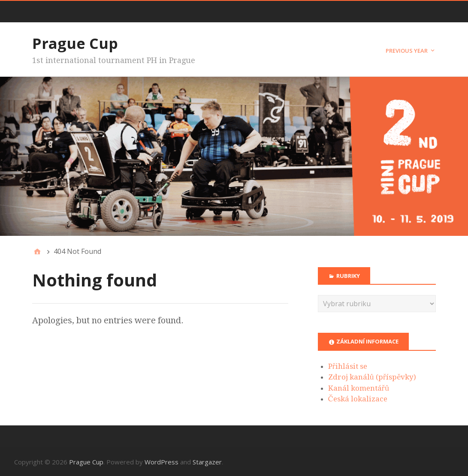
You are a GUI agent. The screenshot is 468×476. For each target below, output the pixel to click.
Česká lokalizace (358, 399)
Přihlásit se (348, 366)
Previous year (407, 51)
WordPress (162, 462)
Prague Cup (75, 43)
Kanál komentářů (359, 388)
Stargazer (207, 462)
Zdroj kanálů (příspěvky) (372, 377)
